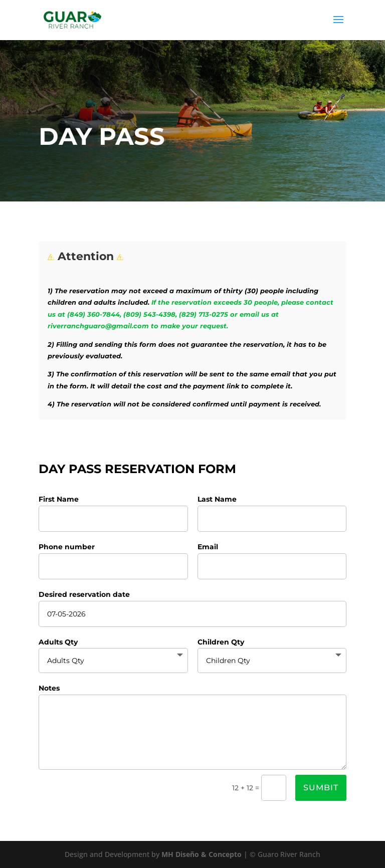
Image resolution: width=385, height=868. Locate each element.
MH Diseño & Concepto (203, 854)
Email (208, 547)
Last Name (217, 499)
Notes (49, 688)
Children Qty (221, 642)
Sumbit (321, 788)
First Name (59, 499)
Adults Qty (58, 642)
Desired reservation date (84, 594)
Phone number (67, 547)
